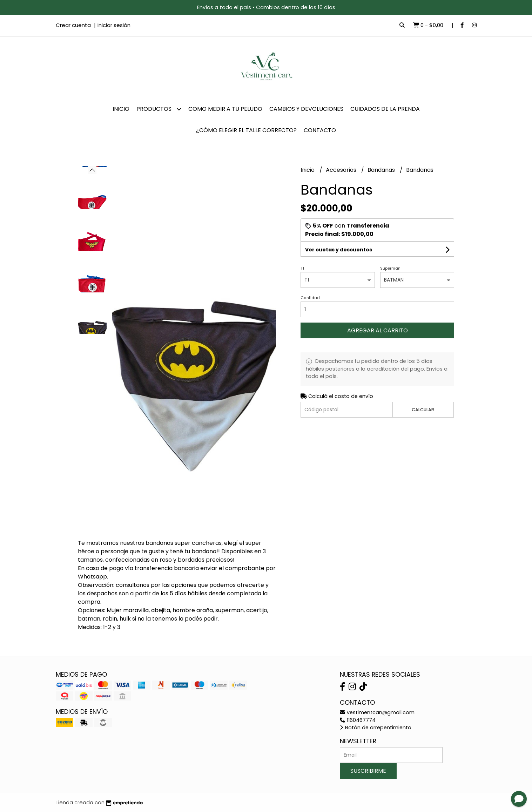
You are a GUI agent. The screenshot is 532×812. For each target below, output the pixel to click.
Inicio (121, 109)
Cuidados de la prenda (385, 109)
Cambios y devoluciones (306, 109)
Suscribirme (368, 771)
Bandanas (382, 170)
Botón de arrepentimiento (376, 728)
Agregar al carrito (378, 330)
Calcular (423, 410)
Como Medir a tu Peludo (225, 109)
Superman (390, 268)
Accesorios (342, 170)
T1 (302, 268)
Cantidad (310, 298)
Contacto (320, 130)
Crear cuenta (73, 25)
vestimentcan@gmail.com (377, 712)
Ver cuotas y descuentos (339, 250)
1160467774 (358, 720)
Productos (159, 109)
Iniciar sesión (114, 25)
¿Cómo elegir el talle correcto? (246, 130)
